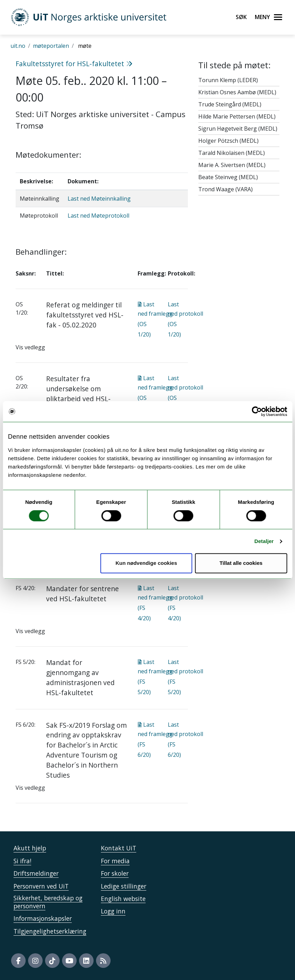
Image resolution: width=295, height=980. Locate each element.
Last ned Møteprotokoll (98, 216)
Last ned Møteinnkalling (99, 199)
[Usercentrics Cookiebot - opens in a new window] (257, 411)
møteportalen (51, 46)
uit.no (18, 46)
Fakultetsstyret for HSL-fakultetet (74, 64)
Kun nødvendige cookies (146, 563)
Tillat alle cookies (241, 563)
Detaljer (264, 541)
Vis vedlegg (30, 347)
